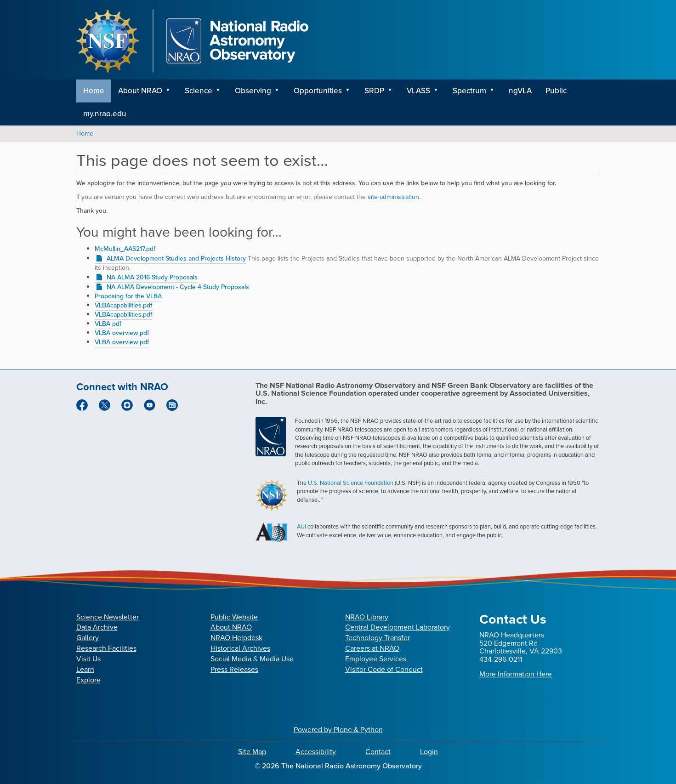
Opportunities (318, 91)
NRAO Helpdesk (236, 638)
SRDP (374, 91)
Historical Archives (240, 648)
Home (94, 91)
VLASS (418, 91)
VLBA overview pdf (122, 333)
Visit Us (88, 659)
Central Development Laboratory (398, 627)
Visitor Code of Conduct (384, 669)
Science (199, 91)
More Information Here (516, 674)
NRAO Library (367, 617)
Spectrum (469, 91)
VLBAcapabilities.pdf (123, 305)
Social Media (231, 659)
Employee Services (376, 659)
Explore (88, 680)
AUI (301, 526)
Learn (85, 669)
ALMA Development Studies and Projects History (176, 258)
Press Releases (234, 669)
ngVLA (520, 91)
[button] (171, 91)
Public (556, 91)
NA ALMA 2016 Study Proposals (152, 277)
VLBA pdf (108, 324)
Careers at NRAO (372, 648)
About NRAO (140, 91)
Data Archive (97, 627)
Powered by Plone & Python (338, 730)
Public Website (234, 617)
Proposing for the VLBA (128, 296)
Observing (253, 91)
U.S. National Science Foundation (351, 483)
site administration (393, 197)
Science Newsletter (108, 617)
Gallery (88, 638)
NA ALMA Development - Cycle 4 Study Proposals (178, 287)
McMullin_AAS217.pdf (125, 249)
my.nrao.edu (105, 114)
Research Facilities (106, 648)
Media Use (277, 659)
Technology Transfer (378, 638)
